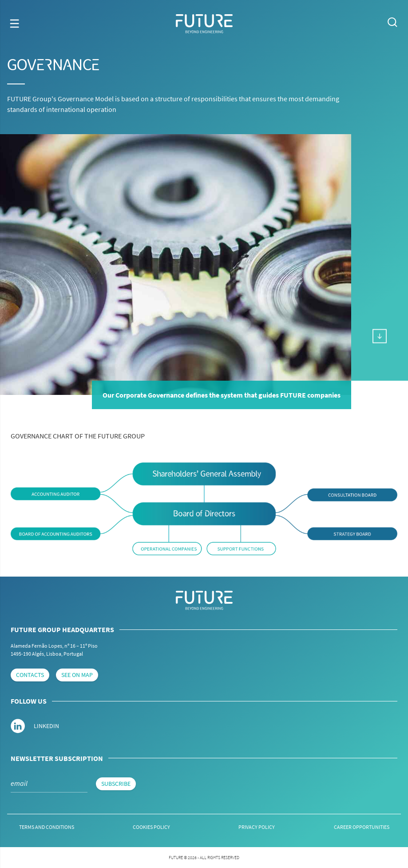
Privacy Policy (257, 827)
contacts (30, 675)
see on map (77, 675)
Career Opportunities (362, 827)
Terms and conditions (47, 827)
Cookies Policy (151, 827)
